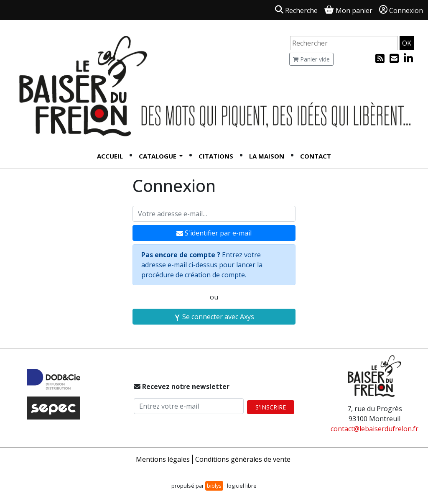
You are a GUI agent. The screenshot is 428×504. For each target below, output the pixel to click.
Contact (316, 156)
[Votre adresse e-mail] (214, 214)
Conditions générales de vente (243, 459)
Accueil (110, 156)
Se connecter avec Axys (214, 317)
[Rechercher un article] (344, 43)
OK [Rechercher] (407, 43)
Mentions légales (163, 459)
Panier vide (311, 59)
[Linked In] (408, 60)
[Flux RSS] (381, 60)
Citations (216, 156)
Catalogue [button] (158, 156)
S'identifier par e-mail (214, 233)
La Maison (267, 156)
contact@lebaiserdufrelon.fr (374, 429)
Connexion (401, 10)
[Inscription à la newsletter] (395, 60)
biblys (214, 486)
